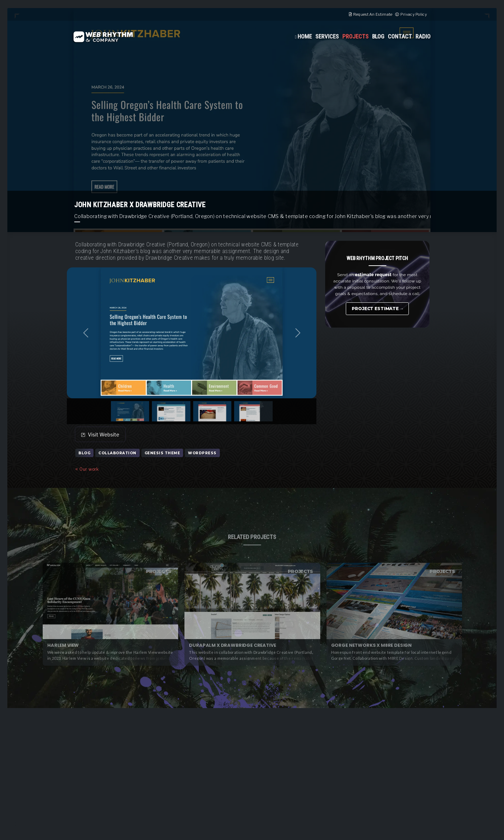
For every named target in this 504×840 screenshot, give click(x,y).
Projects (355, 36)
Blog (378, 36)
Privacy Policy (414, 14)
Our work (87, 469)
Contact (400, 36)
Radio (423, 36)
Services (327, 36)
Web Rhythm (103, 37)
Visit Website (100, 435)
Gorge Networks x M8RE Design (371, 645)
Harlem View (63, 645)
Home (305, 36)
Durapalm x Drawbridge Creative (232, 645)
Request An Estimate (373, 14)
